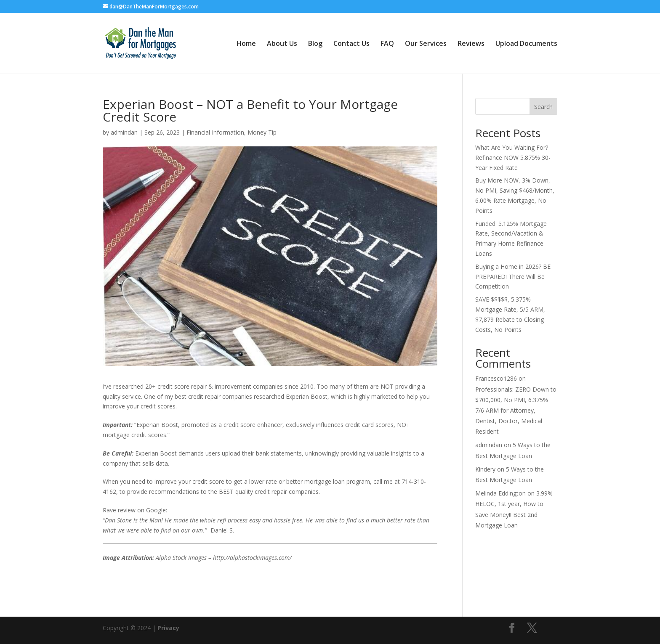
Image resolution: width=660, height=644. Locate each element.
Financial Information (215, 132)
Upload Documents (526, 44)
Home (246, 44)
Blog (315, 44)
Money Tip (262, 132)
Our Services (426, 44)
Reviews (471, 44)
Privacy (168, 628)
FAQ (387, 44)
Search (543, 107)
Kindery (485, 469)
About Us (282, 44)
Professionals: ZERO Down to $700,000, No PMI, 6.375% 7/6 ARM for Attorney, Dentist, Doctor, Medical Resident (516, 411)
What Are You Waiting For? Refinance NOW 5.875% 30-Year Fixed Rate (513, 158)
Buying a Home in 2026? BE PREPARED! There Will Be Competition (513, 277)
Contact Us (351, 44)
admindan (124, 132)
